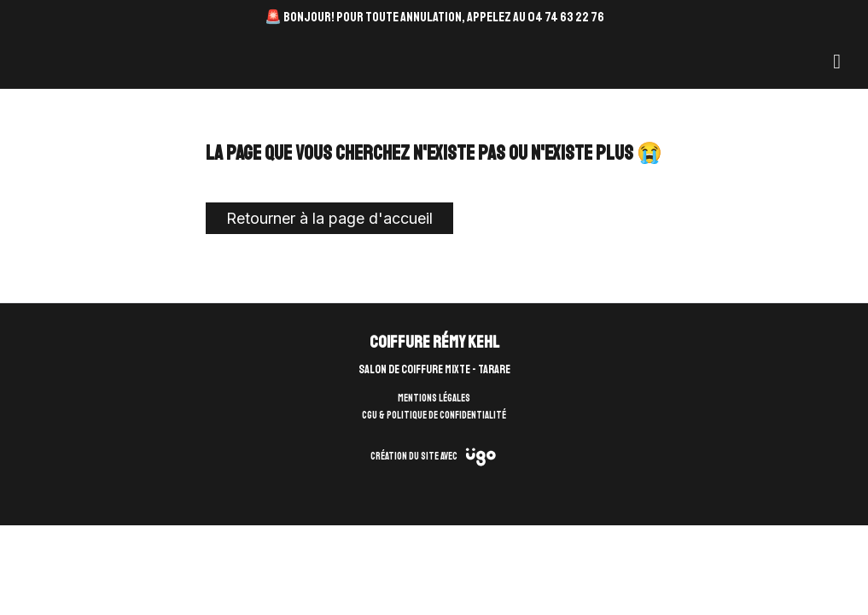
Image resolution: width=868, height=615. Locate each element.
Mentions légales (434, 398)
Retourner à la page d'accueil (329, 218)
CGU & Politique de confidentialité (434, 416)
